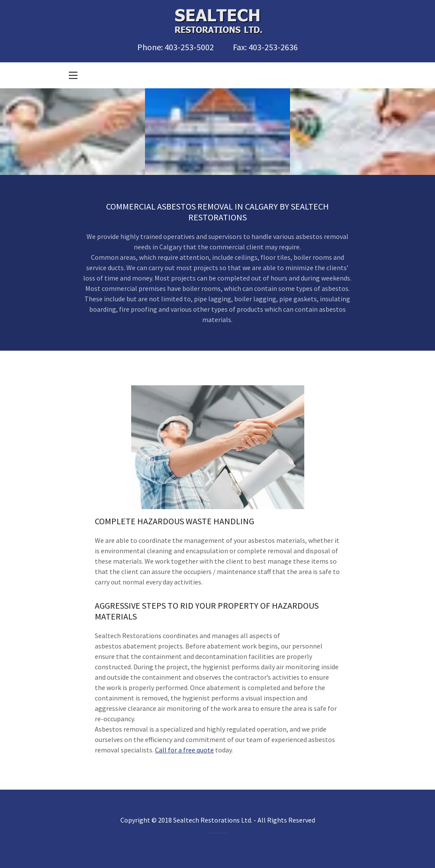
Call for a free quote (184, 750)
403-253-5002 (189, 47)
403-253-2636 (273, 47)
